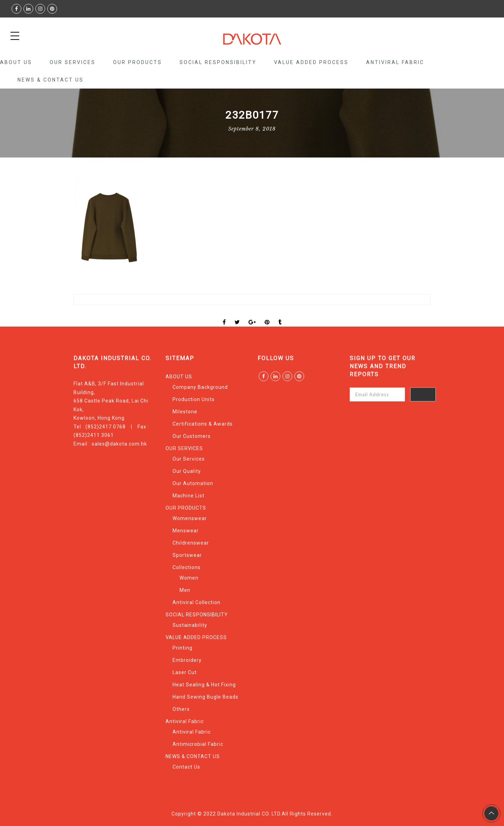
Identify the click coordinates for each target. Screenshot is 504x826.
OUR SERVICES (73, 62)
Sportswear (187, 555)
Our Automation (193, 483)
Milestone (185, 412)
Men (185, 590)
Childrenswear (191, 543)
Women (189, 578)
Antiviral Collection (197, 602)
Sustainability (190, 625)
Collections (187, 567)
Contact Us (186, 767)
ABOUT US (16, 62)
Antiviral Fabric (395, 62)
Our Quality (187, 471)
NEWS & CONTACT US (51, 80)
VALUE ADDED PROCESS (311, 62)
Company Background (200, 387)
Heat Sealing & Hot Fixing (204, 685)
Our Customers (192, 436)
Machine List (188, 496)
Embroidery (187, 660)
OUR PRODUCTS (138, 62)
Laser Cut (185, 672)
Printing (183, 648)
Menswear (186, 531)
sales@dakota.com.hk (119, 444)
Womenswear (190, 518)
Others (181, 709)
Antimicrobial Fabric (198, 744)
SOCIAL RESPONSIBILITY (218, 62)
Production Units (194, 399)
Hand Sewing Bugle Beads (205, 697)
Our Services (189, 459)
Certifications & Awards (203, 424)
